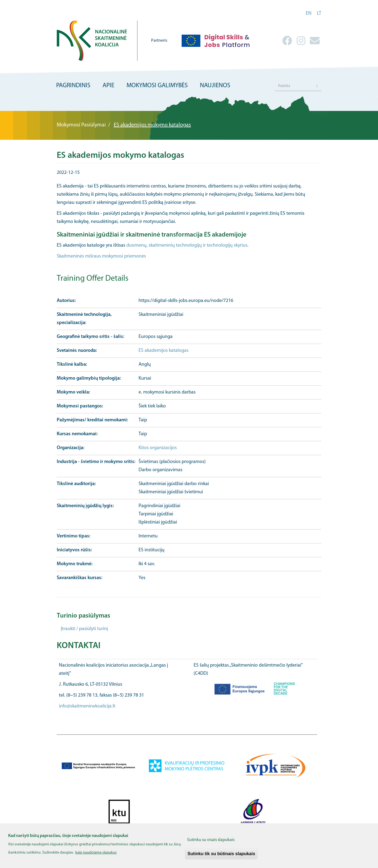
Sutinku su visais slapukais (211, 843)
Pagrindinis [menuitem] (73, 86)
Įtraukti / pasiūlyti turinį (84, 629)
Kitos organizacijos (158, 448)
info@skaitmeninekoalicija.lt (87, 706)
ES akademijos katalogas (163, 351)
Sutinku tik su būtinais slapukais (221, 857)
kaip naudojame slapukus (96, 856)
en (309, 13)
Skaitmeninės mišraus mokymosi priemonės (101, 256)
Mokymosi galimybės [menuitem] (157, 86)
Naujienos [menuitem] (215, 86)
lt (319, 13)
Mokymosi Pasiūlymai (81, 125)
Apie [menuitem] (108, 86)
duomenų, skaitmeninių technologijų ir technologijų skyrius (187, 245)
